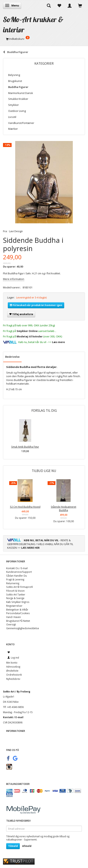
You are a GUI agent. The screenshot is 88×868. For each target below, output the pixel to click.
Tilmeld (13, 846)
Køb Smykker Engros (18, 602)
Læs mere (58, 342)
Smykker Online (27, 331)
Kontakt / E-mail (13, 717)
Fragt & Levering (15, 579)
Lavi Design (16, 231)
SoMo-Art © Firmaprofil (19, 587)
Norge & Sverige (15, 598)
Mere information (14, 279)
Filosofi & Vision (15, 591)
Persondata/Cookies (18, 613)
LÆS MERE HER (30, 548)
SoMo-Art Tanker (16, 594)
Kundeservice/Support (19, 572)
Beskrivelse (12, 357)
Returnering (13, 583)
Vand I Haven (13, 617)
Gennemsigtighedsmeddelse (23, 628)
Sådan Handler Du (16, 576)
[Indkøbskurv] (44, 39)
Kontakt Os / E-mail (17, 568)
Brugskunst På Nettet (18, 621)
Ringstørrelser (14, 606)
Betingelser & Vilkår (17, 610)
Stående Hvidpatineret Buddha (63, 508)
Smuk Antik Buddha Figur (25, 447)
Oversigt (11, 624)
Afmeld (27, 846)
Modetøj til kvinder (30, 336)
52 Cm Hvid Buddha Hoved (25, 507)
